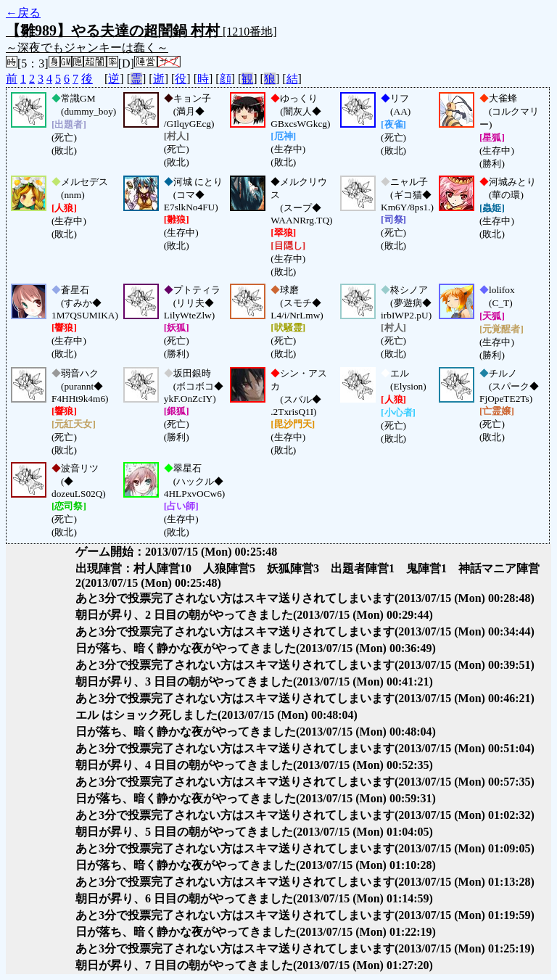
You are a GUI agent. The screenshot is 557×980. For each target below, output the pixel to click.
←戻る (23, 13)
